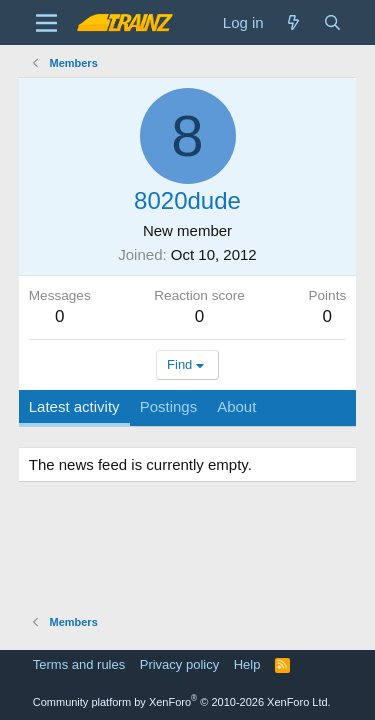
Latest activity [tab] (74, 406)
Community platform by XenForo (182, 702)
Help (247, 664)
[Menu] (46, 23)
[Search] (332, 22)
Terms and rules (79, 664)
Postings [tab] (169, 406)
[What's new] (293, 22)
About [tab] (236, 406)
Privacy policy (179, 664)
